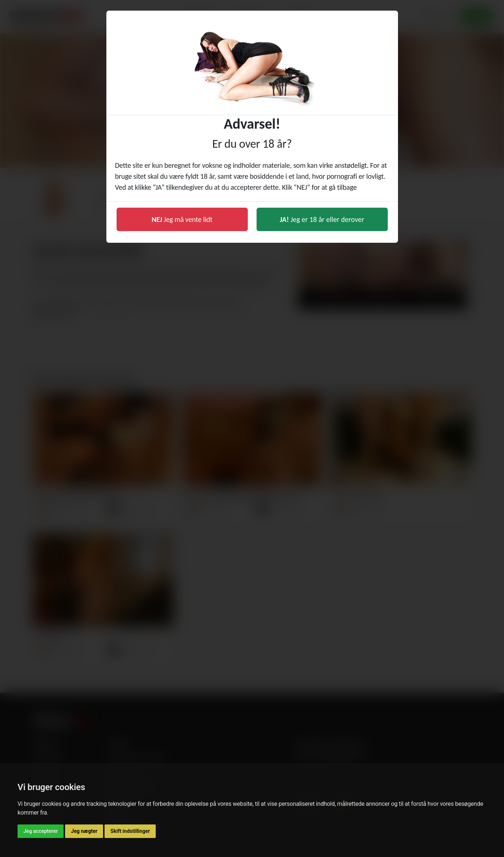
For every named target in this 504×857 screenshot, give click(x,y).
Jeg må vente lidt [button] (182, 219)
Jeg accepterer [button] (41, 831)
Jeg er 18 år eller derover (322, 219)
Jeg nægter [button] (84, 831)
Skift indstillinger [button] (130, 831)
